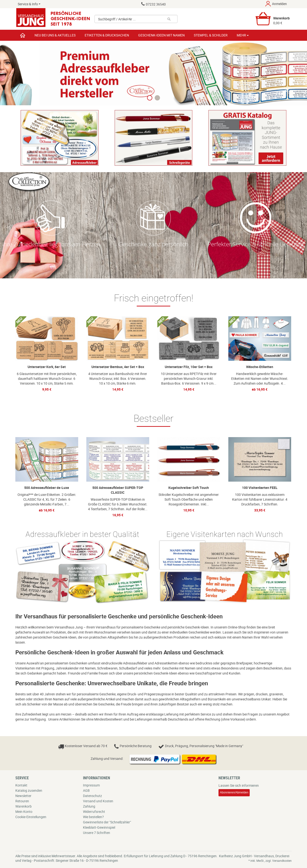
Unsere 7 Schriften (97, 833)
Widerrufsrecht (94, 812)
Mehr (243, 35)
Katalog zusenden (29, 790)
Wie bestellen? (93, 817)
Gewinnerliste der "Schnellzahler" (107, 822)
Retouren (22, 801)
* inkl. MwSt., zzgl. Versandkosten (270, 861)
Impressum (91, 785)
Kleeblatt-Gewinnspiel (99, 827)
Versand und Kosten (98, 801)
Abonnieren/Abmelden (234, 792)
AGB (86, 790)
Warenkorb (24, 806)
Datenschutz (92, 796)
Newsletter (23, 796)
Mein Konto (24, 812)
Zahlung (89, 806)
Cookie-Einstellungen (31, 817)
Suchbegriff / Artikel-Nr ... (117, 19)
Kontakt (21, 785)
